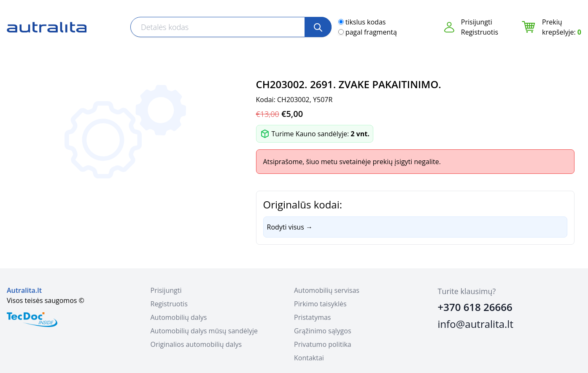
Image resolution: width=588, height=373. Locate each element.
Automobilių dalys (179, 317)
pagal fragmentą (371, 32)
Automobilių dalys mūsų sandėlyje (204, 331)
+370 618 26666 (475, 307)
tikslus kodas (366, 22)
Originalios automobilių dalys (196, 344)
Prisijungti (477, 22)
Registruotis (480, 32)
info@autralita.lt (476, 324)
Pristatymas (312, 317)
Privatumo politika (323, 344)
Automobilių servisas (327, 290)
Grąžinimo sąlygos (323, 331)
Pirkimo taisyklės (320, 304)
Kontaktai (309, 358)
